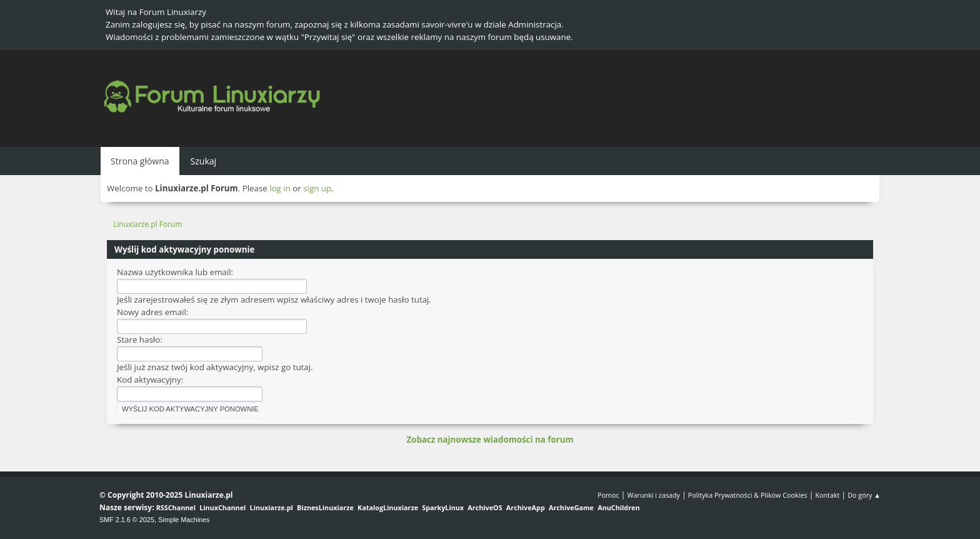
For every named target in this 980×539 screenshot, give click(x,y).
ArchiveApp (526, 507)
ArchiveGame (571, 507)
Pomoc (608, 495)
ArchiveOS (485, 507)
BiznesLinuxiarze (325, 507)
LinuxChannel (222, 507)
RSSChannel (176, 507)
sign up (317, 188)
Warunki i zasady (654, 495)
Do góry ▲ (864, 495)
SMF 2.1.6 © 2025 (127, 520)
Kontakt (827, 495)
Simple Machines (184, 520)
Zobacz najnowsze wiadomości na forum (490, 440)
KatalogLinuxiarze (388, 507)
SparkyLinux (443, 507)
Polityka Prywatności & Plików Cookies (748, 495)
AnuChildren (618, 507)
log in (280, 188)
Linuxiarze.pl (272, 507)
